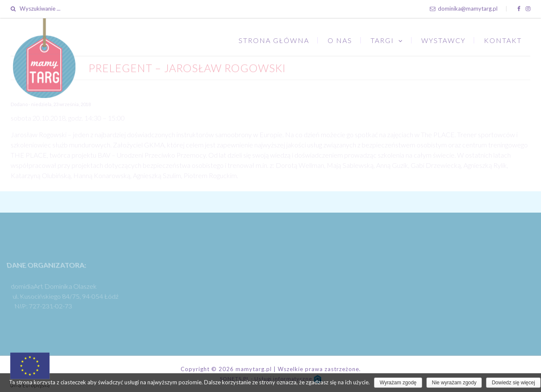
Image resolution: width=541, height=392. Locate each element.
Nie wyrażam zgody (454, 383)
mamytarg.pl (254, 369)
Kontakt (503, 40)
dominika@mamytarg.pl (464, 9)
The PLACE (438, 134)
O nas (340, 40)
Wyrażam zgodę (398, 383)
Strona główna (274, 40)
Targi (382, 40)
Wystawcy (443, 40)
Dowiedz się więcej (513, 383)
